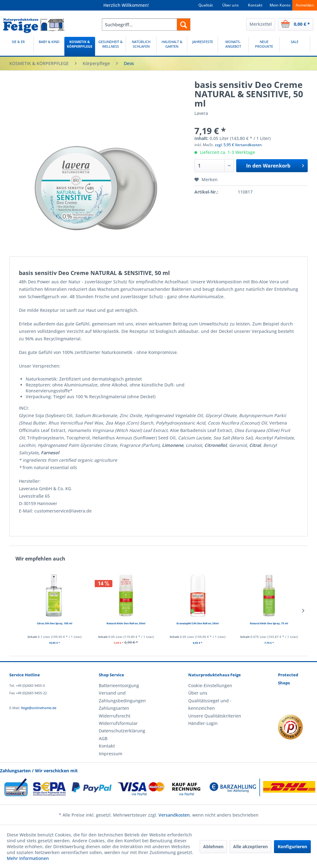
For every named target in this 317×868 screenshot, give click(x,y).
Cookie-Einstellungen (210, 685)
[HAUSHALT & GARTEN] (172, 46)
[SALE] (295, 46)
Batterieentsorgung (119, 685)
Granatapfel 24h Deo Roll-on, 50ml (198, 623)
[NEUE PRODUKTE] (264, 46)
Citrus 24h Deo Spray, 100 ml (54, 623)
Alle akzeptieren (250, 846)
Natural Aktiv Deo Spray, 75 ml (269, 623)
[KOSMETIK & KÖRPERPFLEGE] (80, 46)
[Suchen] (184, 24)
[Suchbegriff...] (146, 24)
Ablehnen (213, 846)
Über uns (230, 5)
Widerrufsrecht (115, 716)
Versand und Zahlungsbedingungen (122, 697)
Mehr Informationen (28, 858)
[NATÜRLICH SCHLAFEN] (141, 46)
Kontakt (255, 5)
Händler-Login (203, 723)
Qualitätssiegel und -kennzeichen (210, 704)
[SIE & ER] (18, 46)
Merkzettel (261, 24)
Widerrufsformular (118, 723)
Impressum (111, 754)
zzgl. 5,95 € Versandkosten (238, 145)
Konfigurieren (292, 846)
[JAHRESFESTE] (202, 46)
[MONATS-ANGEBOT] (233, 46)
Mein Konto (280, 5)
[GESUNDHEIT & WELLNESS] (111, 46)
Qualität (206, 5)
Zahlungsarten (114, 708)
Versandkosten (174, 815)
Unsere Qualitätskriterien (215, 716)
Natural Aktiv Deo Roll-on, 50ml (126, 623)
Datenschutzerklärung (122, 731)
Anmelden (305, 5)
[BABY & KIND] (49, 46)
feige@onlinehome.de (39, 708)
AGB (103, 738)
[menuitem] (146, 24)
